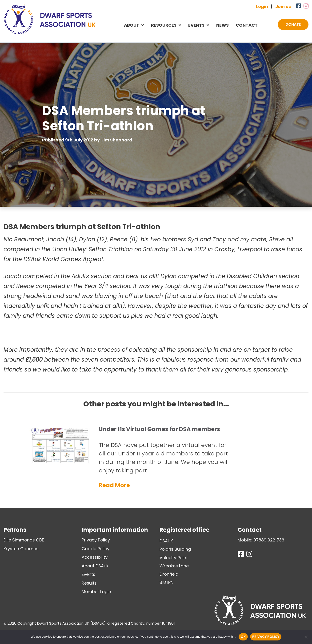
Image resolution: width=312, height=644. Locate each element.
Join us (283, 6)
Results (89, 583)
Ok (243, 637)
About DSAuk (95, 566)
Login (262, 6)
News (222, 25)
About (132, 25)
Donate (293, 24)
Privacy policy (266, 637)
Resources (164, 25)
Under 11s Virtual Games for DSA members (159, 429)
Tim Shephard (116, 140)
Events (196, 25)
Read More (114, 485)
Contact (247, 25)
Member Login (96, 592)
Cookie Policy (96, 549)
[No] (306, 637)
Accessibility (95, 557)
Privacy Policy (96, 540)
